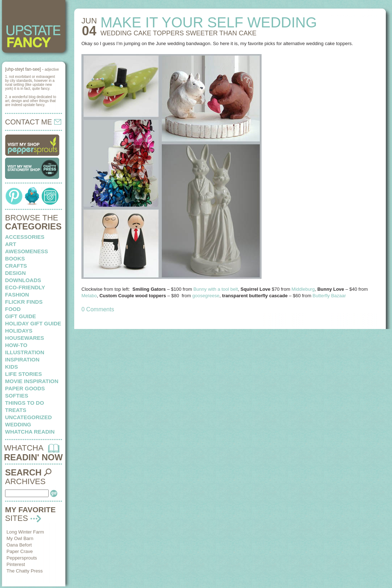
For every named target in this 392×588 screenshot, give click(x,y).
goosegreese (206, 296)
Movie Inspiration (32, 381)
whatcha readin (30, 432)
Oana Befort (19, 545)
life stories (23, 374)
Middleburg (303, 289)
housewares (24, 338)
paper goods (25, 388)
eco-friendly (25, 287)
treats (16, 410)
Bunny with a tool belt (216, 289)
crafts (16, 266)
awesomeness (26, 251)
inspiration (22, 359)
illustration (25, 352)
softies (17, 396)
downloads (23, 280)
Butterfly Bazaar (330, 296)
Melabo (89, 296)
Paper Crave (20, 551)
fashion (17, 295)
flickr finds (24, 302)
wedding (18, 424)
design (15, 273)
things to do (24, 403)
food (13, 309)
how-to (16, 345)
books (15, 258)
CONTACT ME (33, 122)
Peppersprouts (22, 558)
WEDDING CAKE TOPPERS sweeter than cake (179, 33)
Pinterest (16, 564)
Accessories (25, 237)
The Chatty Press (24, 571)
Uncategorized (28, 417)
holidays (19, 331)
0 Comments (98, 309)
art (11, 244)
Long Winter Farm (25, 532)
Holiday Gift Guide (33, 323)
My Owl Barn (20, 538)
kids (12, 367)
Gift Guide (21, 316)
